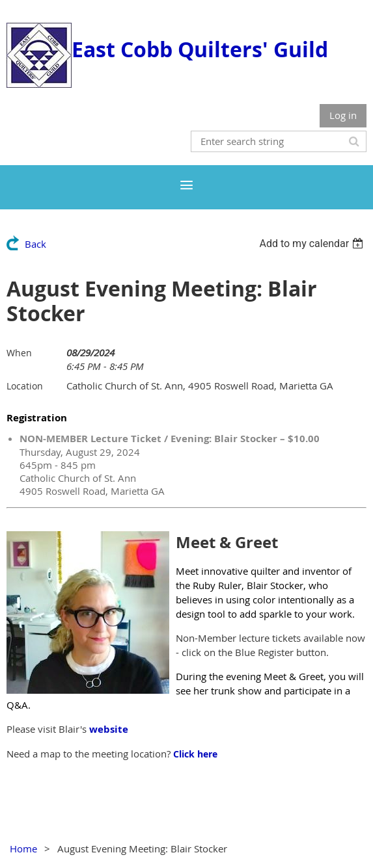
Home (23, 848)
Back (35, 244)
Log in (343, 115)
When (19, 353)
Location (25, 386)
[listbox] (313, 243)
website (109, 729)
